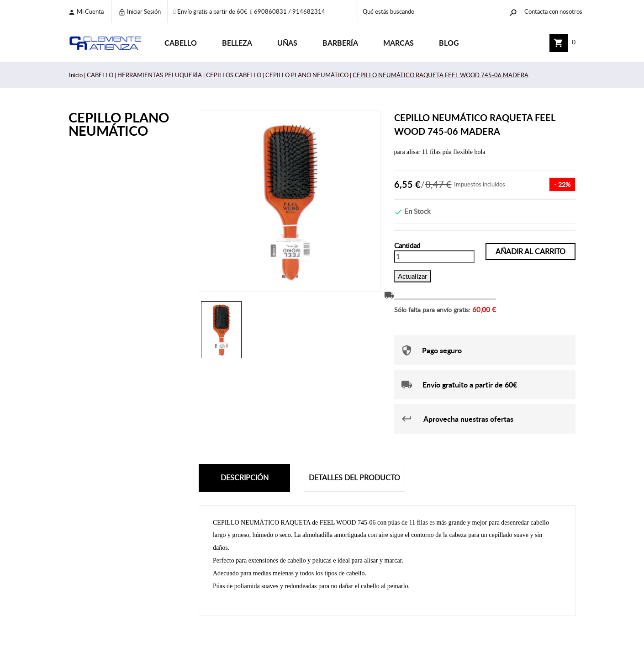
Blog (449, 43)
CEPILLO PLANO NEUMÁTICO (119, 124)
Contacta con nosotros (553, 11)
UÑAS (287, 43)
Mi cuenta (86, 12)
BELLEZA (237, 43)
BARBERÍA (340, 43)
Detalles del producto (354, 478)
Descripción (245, 478)
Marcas (399, 43)
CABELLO (181, 43)
